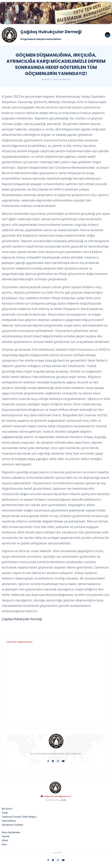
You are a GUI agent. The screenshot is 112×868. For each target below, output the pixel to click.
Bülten (5, 840)
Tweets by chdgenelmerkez (19, 642)
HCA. (64, 800)
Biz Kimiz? (7, 809)
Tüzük (5, 813)
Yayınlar (6, 836)
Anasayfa (46, 79)
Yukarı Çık (56, 853)
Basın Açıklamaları (62, 79)
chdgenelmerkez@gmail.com (56, 796)
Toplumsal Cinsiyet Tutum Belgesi (19, 817)
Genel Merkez (9, 821)
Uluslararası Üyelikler (12, 825)
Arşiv (4, 844)
